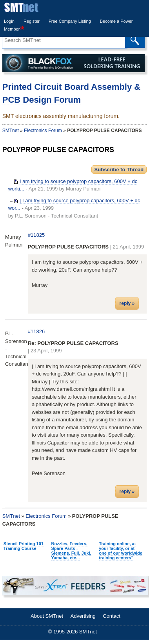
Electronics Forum (43, 131)
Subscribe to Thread (119, 170)
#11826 (36, 331)
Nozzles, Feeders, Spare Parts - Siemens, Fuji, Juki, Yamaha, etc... (71, 551)
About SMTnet (47, 616)
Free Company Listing (70, 21)
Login (9, 21)
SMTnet (11, 131)
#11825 (36, 235)
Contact (112, 616)
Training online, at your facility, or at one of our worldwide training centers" (121, 551)
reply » (127, 303)
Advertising (83, 616)
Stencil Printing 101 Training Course (24, 546)
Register (32, 21)
